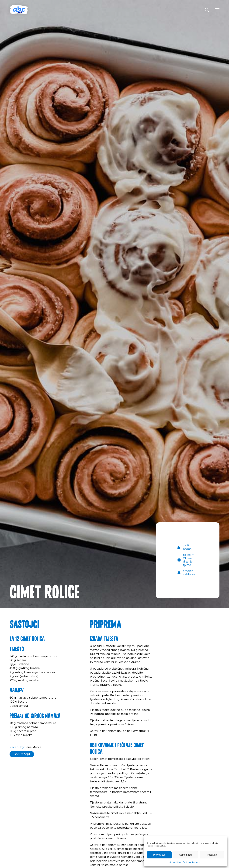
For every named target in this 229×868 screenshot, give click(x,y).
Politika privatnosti (192, 862)
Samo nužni (186, 855)
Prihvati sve (159, 855)
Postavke (212, 855)
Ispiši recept (22, 754)
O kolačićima (175, 862)
